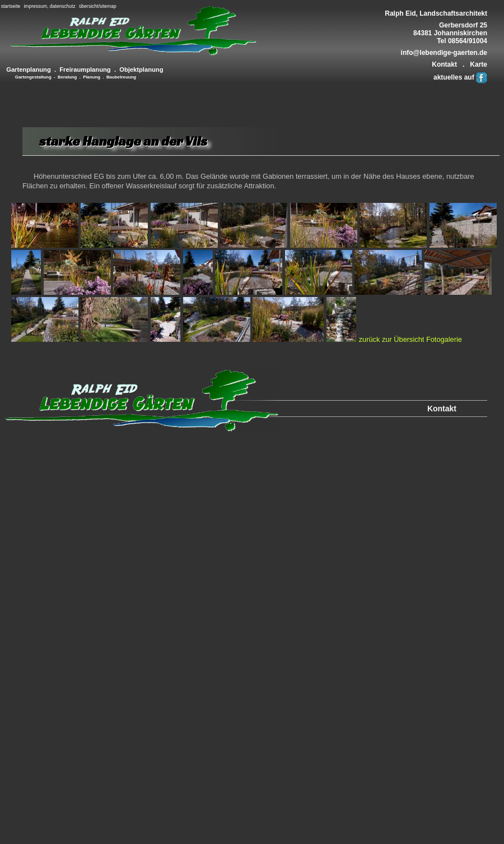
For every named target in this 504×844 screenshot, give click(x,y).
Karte (479, 64)
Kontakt (444, 64)
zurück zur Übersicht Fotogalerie (410, 339)
